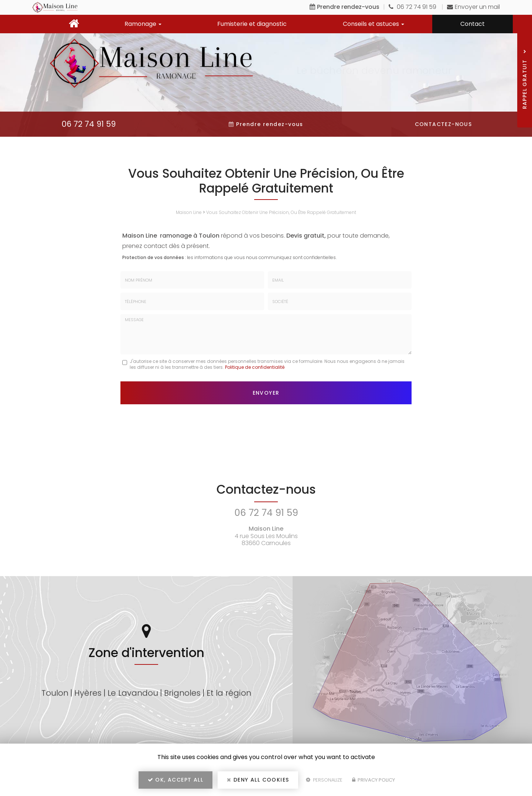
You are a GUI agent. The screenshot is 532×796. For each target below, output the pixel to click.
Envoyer (266, 393)
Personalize (324, 780)
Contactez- (444, 124)
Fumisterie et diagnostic (252, 24)
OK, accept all (175, 780)
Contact (473, 24)
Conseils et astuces (374, 24)
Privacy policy (374, 780)
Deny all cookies (258, 780)
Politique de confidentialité (255, 367)
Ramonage (143, 24)
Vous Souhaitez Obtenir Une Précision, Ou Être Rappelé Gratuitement (281, 212)
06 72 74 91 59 (413, 7)
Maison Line (189, 212)
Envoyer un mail (473, 7)
